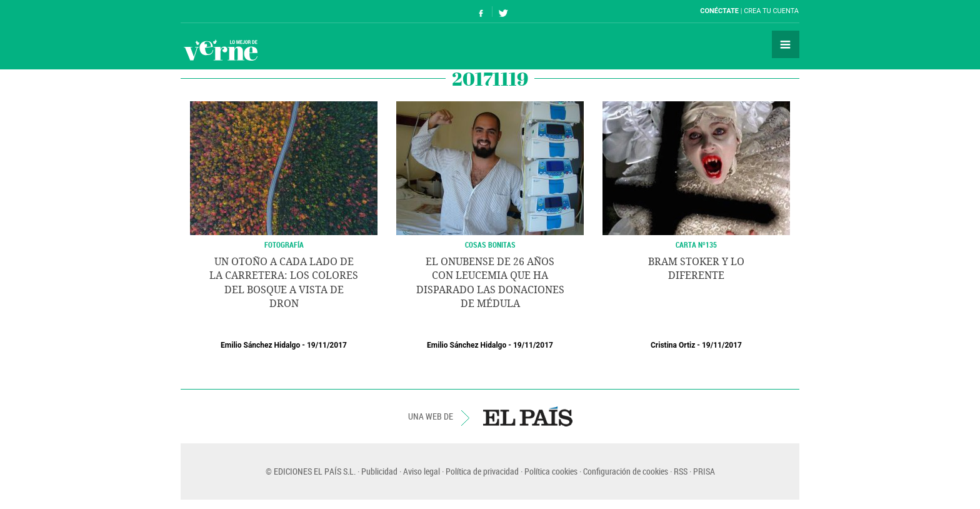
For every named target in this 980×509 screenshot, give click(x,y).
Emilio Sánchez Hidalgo (260, 345)
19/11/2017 (327, 345)
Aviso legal (422, 471)
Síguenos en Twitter (503, 12)
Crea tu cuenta (771, 11)
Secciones (786, 44)
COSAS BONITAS (490, 244)
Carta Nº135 (696, 244)
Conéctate (719, 11)
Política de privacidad (482, 471)
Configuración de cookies (626, 471)
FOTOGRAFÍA (284, 244)
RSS (681, 471)
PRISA (704, 471)
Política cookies (551, 471)
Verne (221, 50)
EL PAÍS (528, 416)
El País (219, 11)
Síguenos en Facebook (481, 12)
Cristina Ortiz (673, 345)
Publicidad (379, 471)
